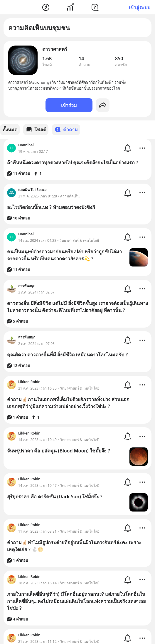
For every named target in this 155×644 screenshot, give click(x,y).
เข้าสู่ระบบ (140, 7)
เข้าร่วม (69, 105)
